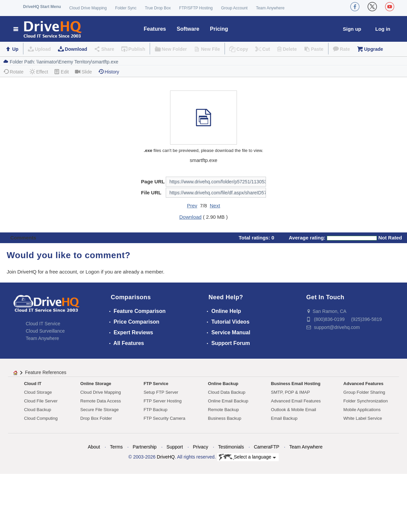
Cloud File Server (41, 401)
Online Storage (96, 384)
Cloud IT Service (43, 324)
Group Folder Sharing (364, 392)
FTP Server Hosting (163, 401)
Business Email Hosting (296, 384)
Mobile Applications (362, 410)
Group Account (234, 8)
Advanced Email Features (296, 401)
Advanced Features (364, 384)
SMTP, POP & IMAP (291, 392)
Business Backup (225, 418)
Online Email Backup (228, 401)
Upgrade (373, 49)
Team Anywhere (270, 8)
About (94, 447)
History (109, 72)
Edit (61, 72)
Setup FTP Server (161, 392)
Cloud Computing (41, 418)
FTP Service (156, 384)
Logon (93, 272)
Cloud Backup (38, 410)
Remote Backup (223, 410)
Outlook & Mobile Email (294, 410)
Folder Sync (126, 8)
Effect (39, 72)
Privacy (200, 447)
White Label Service (363, 418)
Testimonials (231, 447)
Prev (192, 206)
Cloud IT (33, 384)
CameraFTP (267, 447)
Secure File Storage (99, 410)
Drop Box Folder (96, 418)
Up (15, 49)
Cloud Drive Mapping (88, 8)
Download (76, 49)
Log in (383, 29)
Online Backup (223, 384)
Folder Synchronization (366, 401)
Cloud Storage (38, 392)
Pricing (219, 29)
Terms (116, 447)
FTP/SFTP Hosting (196, 8)
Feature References (46, 372)
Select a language (247, 457)
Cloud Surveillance (45, 331)
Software (188, 29)
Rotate (13, 72)
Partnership (145, 447)
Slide (83, 72)
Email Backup (284, 418)
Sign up (352, 29)
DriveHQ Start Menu (42, 7)
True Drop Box (158, 8)
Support (175, 447)
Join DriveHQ (22, 272)
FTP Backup (156, 410)
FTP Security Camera (165, 418)
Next (215, 206)
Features (155, 29)
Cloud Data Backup (227, 392)
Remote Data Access (100, 401)
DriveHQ (166, 457)
